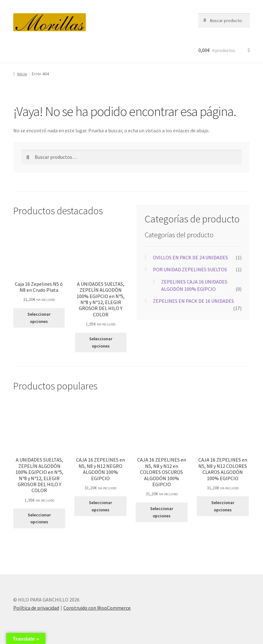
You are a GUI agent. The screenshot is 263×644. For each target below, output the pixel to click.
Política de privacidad (36, 608)
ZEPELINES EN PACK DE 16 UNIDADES (193, 301)
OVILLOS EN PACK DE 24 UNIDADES (190, 257)
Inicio (22, 74)
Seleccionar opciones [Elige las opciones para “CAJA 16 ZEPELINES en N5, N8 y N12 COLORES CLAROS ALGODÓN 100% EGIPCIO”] (223, 506)
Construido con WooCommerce (97, 608)
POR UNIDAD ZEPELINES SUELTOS (190, 269)
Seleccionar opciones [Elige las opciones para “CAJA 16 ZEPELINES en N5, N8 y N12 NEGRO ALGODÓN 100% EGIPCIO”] (100, 506)
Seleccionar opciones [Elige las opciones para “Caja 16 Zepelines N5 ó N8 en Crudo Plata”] (39, 318)
